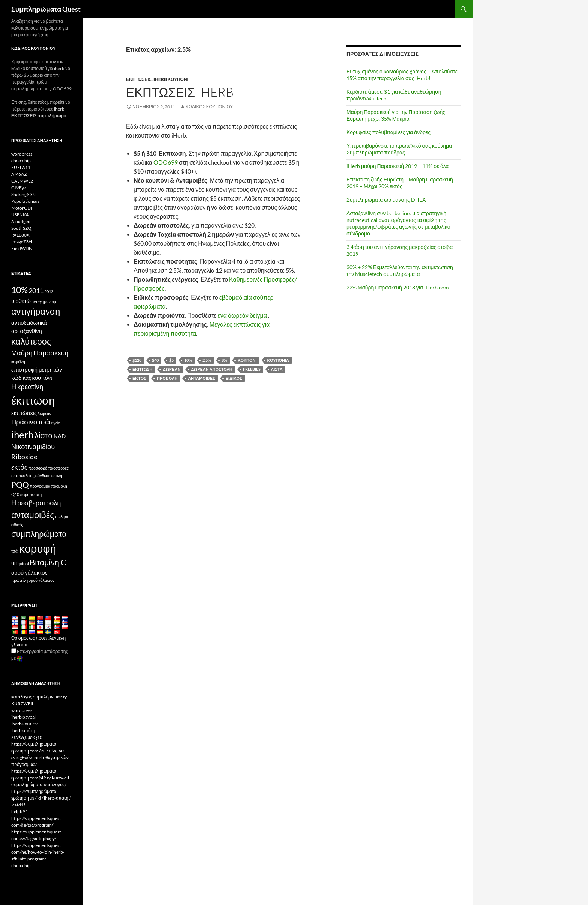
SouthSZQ (21, 228)
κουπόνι (247, 360)
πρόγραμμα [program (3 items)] (40, 486)
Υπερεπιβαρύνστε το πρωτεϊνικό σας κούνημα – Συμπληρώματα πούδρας (401, 149)
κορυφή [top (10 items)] (38, 548)
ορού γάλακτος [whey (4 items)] (29, 572)
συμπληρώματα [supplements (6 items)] (39, 534)
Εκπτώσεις (139, 79)
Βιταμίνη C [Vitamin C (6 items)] (48, 562)
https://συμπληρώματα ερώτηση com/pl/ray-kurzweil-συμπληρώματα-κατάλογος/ (41, 778)
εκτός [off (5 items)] (19, 467)
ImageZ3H (22, 242)
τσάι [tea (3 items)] (15, 551)
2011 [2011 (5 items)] (36, 291)
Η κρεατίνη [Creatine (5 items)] (27, 387)
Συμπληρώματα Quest (46, 9)
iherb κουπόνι (171, 79)
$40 (155, 360)
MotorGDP (22, 208)
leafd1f (18, 805)
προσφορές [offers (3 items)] (59, 468)
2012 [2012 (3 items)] (49, 291)
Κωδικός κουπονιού (209, 107)
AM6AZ (19, 174)
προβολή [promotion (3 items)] (59, 486)
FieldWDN (22, 248)
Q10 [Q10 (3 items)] (15, 494)
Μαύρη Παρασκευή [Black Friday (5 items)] (40, 353)
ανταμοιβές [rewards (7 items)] (33, 515)
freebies (252, 369)
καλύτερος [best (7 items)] (31, 341)
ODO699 (166, 162)
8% (224, 360)
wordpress (22, 154)
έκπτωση (142, 369)
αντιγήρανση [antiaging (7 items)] (36, 311)
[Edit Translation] (14, 651)
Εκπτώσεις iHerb (180, 92)
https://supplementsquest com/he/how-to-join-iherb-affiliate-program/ (38, 852)
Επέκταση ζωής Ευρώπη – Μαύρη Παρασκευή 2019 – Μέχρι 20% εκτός (400, 183)
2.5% (207, 360)
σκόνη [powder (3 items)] (57, 476)
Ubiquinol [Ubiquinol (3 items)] (20, 564)
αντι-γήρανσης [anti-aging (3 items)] (44, 301)
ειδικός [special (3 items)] (17, 525)
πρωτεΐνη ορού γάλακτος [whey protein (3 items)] (33, 580)
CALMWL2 (22, 181)
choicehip (21, 161)
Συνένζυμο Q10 (27, 737)
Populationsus (25, 201)
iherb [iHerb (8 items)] (22, 435)
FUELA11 (21, 167)
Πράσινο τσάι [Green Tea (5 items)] (31, 422)
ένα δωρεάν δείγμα (242, 315)
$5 (171, 360)
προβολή (167, 378)
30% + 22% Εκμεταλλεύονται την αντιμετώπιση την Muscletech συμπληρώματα (400, 270)
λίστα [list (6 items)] (44, 435)
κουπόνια (278, 360)
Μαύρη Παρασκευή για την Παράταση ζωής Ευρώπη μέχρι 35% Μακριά (396, 115)
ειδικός (234, 378)
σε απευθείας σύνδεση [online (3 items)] (31, 476)
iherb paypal (23, 717)
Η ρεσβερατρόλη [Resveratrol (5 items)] (36, 503)
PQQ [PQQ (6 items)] (20, 485)
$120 (137, 360)
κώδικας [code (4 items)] (21, 378)
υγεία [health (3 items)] (56, 423)
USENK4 (20, 215)
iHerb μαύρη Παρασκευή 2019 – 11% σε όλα (397, 166)
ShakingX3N (23, 194)
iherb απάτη (23, 730)
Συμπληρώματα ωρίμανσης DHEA (386, 200)
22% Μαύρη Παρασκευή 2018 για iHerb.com (398, 287)
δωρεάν (172, 369)
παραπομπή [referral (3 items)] (31, 494)
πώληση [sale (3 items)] (62, 516)
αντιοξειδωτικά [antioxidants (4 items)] (29, 322)
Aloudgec (21, 221)
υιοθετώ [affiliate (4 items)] (21, 301)
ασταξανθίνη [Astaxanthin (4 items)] (27, 331)
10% (188, 360)
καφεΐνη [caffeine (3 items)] (18, 362)
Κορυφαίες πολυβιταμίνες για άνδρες (388, 132)
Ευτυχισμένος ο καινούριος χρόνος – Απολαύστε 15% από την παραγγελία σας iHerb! (402, 75)
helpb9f (19, 811)
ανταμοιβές (201, 378)
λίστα (277, 369)
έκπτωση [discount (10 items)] (33, 400)
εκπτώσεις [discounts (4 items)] (24, 413)
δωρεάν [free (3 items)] (44, 413)
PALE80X (20, 235)
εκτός (139, 378)
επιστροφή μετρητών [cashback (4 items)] (37, 369)
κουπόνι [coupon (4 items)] (42, 378)
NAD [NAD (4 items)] (60, 436)
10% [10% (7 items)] (19, 290)
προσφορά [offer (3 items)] (38, 468)
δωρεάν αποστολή (211, 369)
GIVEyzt (19, 188)
